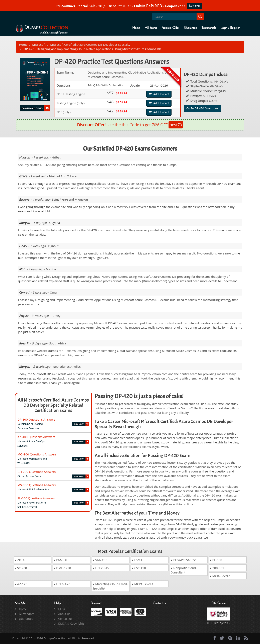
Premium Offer (170, 28)
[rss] (246, 639)
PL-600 (216, 560)
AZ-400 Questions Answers (36, 437)
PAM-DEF (61, 560)
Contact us (65, 619)
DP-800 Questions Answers (36, 420)
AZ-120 (21, 584)
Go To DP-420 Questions (202, 109)
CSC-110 (139, 568)
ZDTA (20, 560)
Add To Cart (159, 94)
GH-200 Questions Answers (37, 472)
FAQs (62, 609)
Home (136, 28)
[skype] (230, 639)
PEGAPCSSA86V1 (184, 560)
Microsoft (39, 45)
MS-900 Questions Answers (37, 485)
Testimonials (209, 28)
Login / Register (230, 28)
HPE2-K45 (101, 568)
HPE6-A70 (62, 584)
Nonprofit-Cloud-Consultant (184, 570)
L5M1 (137, 560)
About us (64, 614)
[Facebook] (215, 639)
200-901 (217, 568)
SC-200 (21, 568)
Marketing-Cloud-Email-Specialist (110, 586)
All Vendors (27, 614)
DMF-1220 (62, 568)
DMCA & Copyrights (71, 624)
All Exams (151, 28)
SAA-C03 (100, 560)
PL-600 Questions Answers (36, 498)
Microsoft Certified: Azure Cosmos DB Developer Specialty (90, 45)
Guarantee (190, 28)
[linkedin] (238, 639)
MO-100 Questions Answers (37, 454)
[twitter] (222, 639)
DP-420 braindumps (160, 529)
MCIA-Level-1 (220, 576)
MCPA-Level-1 (143, 584)
